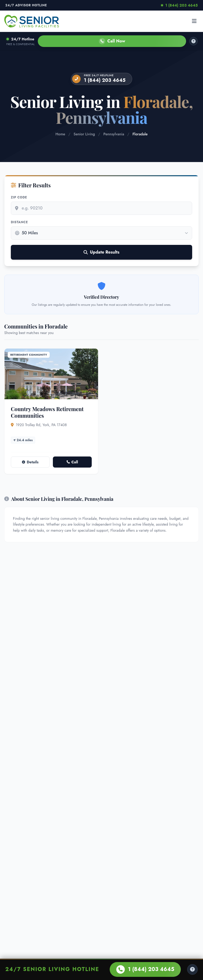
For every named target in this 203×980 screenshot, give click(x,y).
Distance (19, 222)
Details (30, 462)
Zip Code (19, 197)
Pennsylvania (114, 134)
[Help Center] (192, 969)
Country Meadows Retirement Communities (47, 412)
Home (60, 134)
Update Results (101, 252)
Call (72, 462)
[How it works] (193, 41)
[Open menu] (194, 21)
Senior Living (84, 134)
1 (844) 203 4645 (179, 5)
